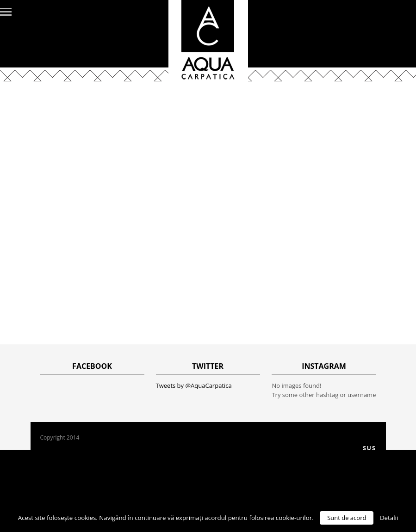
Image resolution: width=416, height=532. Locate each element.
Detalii (389, 518)
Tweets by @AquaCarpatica (194, 385)
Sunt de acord (347, 518)
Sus (369, 448)
